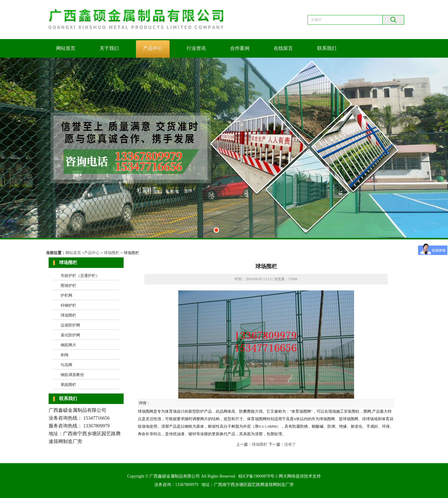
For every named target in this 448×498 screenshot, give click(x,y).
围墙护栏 (68, 285)
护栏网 (66, 295)
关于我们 (109, 48)
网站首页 (66, 48)
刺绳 (65, 355)
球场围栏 (112, 253)
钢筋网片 (68, 345)
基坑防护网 (70, 335)
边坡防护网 (70, 325)
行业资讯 (196, 48)
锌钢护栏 (68, 305)
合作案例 (240, 48)
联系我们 (327, 48)
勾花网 (66, 365)
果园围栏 (68, 385)
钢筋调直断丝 (72, 375)
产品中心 (153, 48)
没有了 (290, 444)
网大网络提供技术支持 (300, 476)
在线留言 (283, 48)
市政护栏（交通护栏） (80, 276)
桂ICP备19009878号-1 (258, 476)
